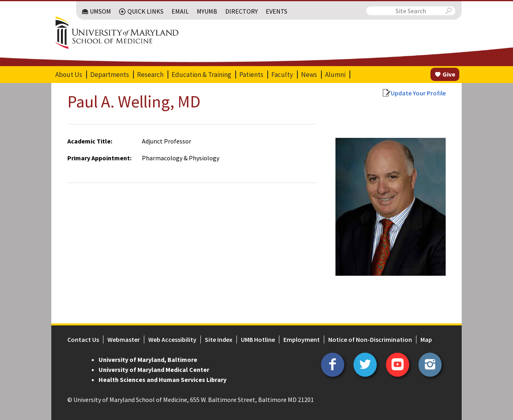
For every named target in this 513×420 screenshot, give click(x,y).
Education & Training (201, 75)
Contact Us (83, 339)
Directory (241, 11)
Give (449, 74)
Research (150, 75)
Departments (110, 75)
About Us (69, 75)
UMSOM (100, 11)
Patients (251, 75)
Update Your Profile (418, 93)
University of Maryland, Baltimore (148, 359)
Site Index (219, 339)
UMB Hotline (258, 339)
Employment (302, 339)
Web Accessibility (172, 339)
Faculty (282, 75)
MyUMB (207, 11)
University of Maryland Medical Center (154, 370)
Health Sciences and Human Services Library (163, 380)
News (309, 75)
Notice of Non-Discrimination (370, 339)
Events (277, 11)
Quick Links (145, 11)
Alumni (335, 75)
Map (426, 339)
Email (180, 11)
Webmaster (124, 339)
